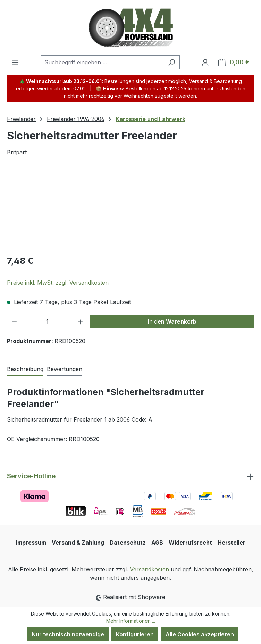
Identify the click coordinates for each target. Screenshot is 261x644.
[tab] (25, 369)
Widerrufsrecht (190, 543)
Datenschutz (128, 543)
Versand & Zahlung (78, 543)
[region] (130, 209)
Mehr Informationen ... (131, 621)
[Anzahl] (47, 321)
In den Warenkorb (172, 321)
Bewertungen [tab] (65, 369)
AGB (157, 543)
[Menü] (15, 62)
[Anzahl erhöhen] (81, 321)
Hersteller (231, 543)
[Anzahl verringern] (14, 321)
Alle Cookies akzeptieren (200, 634)
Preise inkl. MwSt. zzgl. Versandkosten (58, 283)
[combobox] (102, 62)
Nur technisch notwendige (68, 634)
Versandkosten (149, 569)
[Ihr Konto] (205, 62)
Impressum (31, 543)
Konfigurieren (135, 634)
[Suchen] (172, 62)
